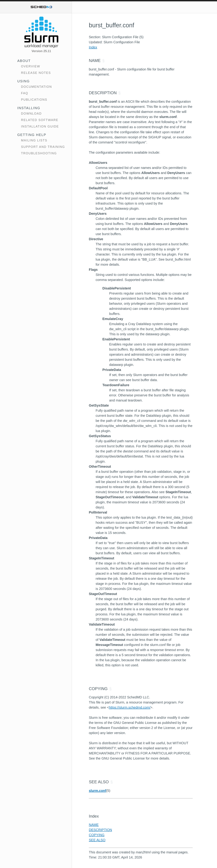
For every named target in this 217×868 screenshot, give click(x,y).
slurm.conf (97, 791)
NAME (94, 825)
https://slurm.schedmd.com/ (130, 707)
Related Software (40, 120)
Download (31, 114)
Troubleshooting (39, 153)
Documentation (36, 87)
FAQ (25, 93)
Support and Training (43, 147)
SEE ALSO (97, 840)
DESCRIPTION (100, 830)
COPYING (97, 835)
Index (93, 47)
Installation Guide (40, 126)
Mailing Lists (34, 140)
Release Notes (36, 73)
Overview (31, 66)
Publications (34, 100)
